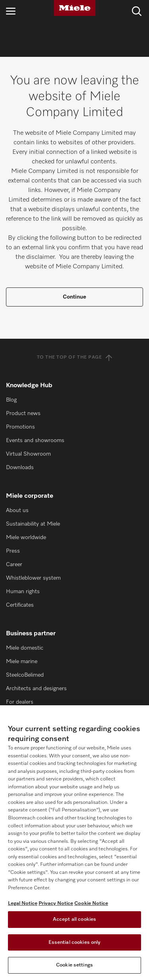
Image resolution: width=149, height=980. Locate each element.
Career (14, 565)
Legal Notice (23, 903)
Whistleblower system (33, 578)
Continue (74, 297)
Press (13, 551)
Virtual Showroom (28, 454)
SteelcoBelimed (25, 675)
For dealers (20, 702)
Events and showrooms (35, 441)
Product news (23, 413)
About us (17, 510)
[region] (74, 843)
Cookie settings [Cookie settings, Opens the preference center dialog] (74, 965)
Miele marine (22, 662)
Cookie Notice (91, 903)
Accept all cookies (74, 919)
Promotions (20, 427)
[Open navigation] (11, 11)
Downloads (20, 468)
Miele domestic (25, 648)
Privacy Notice (56, 903)
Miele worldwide (26, 538)
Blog (11, 400)
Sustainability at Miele (33, 524)
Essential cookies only (75, 942)
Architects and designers (36, 689)
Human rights (23, 592)
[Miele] (75, 8)
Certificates (20, 605)
